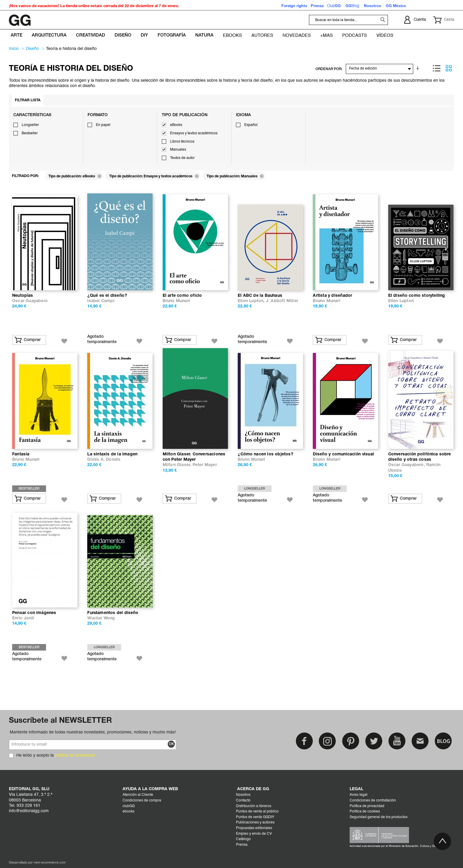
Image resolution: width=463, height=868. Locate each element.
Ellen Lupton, (252, 301)
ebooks (129, 812)
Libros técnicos (182, 142)
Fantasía (21, 454)
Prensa (242, 845)
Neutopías (23, 296)
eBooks (176, 125)
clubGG (129, 806)
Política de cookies (365, 812)
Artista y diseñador (332, 296)
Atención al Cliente (138, 795)
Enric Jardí (23, 618)
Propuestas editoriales (254, 828)
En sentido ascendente (419, 68)
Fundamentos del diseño (113, 613)
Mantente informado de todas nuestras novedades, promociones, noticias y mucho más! (93, 732)
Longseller (30, 125)
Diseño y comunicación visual (343, 454)
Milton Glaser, (178, 465)
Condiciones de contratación (373, 801)
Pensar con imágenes (34, 613)
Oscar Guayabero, (407, 465)
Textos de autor (182, 158)
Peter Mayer (205, 465)
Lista (437, 68)
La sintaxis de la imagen (112, 454)
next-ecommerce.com (50, 863)
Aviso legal (359, 795)
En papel (103, 125)
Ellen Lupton (401, 301)
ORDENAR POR (328, 69)
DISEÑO (32, 49)
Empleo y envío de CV (254, 834)
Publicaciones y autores (255, 823)
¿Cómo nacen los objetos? (265, 454)
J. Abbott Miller (282, 301)
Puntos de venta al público (257, 812)
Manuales (178, 150)
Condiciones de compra (142, 801)
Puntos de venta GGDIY (255, 817)
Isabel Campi (101, 301)
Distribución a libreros (254, 806)
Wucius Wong (101, 618)
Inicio (14, 49)
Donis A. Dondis (104, 460)
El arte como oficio (182, 296)
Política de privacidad (367, 806)
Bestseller (30, 133)
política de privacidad (75, 755)
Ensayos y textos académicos (194, 133)
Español (251, 125)
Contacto (243, 801)
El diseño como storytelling (417, 296)
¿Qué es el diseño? (107, 296)
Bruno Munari (176, 301)
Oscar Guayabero (30, 301)
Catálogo (243, 839)
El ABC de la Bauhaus (260, 296)
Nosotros (243, 795)
